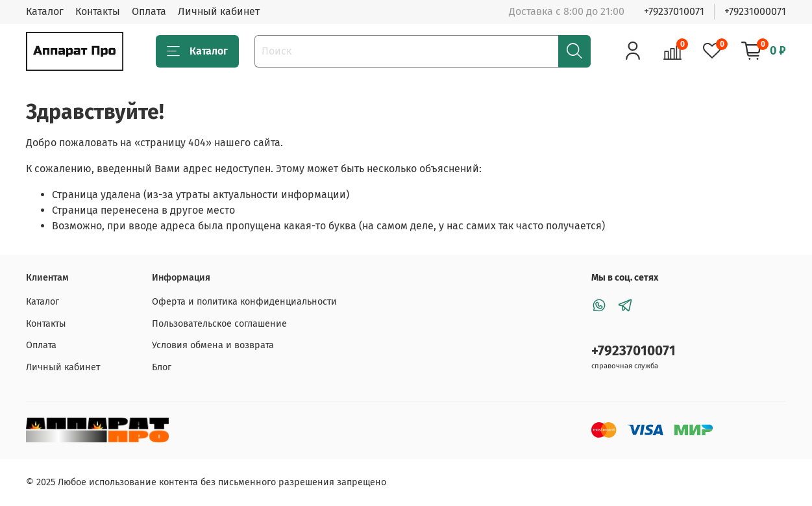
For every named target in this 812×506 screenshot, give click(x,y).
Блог (162, 367)
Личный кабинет (219, 11)
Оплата (149, 11)
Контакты (98, 11)
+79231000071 (755, 11)
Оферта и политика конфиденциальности (244, 302)
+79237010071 (674, 11)
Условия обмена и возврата (213, 345)
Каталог (45, 11)
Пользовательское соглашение (219, 324)
